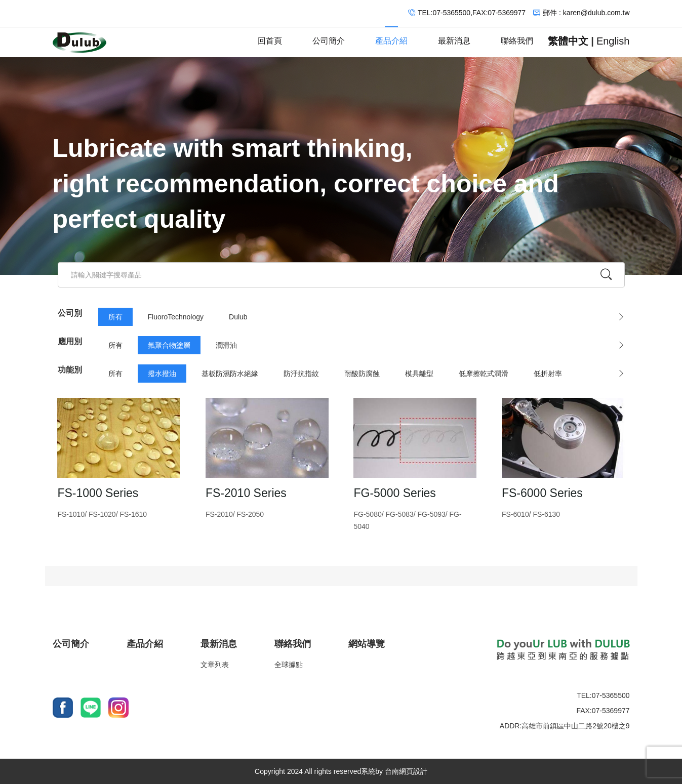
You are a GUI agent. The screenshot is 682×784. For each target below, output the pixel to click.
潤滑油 (226, 345)
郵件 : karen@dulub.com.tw (586, 13)
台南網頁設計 (406, 771)
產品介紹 (391, 36)
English (613, 41)
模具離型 (419, 374)
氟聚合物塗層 (169, 345)
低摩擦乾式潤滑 (484, 374)
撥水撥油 (162, 374)
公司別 (70, 313)
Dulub (238, 317)
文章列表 (215, 665)
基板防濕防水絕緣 (230, 374)
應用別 (70, 341)
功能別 (70, 370)
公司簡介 (329, 36)
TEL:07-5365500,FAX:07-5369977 (472, 13)
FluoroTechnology (176, 317)
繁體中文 (568, 41)
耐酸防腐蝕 (362, 374)
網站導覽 (367, 644)
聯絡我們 (517, 36)
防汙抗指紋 (301, 374)
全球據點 (289, 665)
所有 (115, 317)
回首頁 (270, 36)
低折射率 (548, 374)
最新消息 (454, 36)
